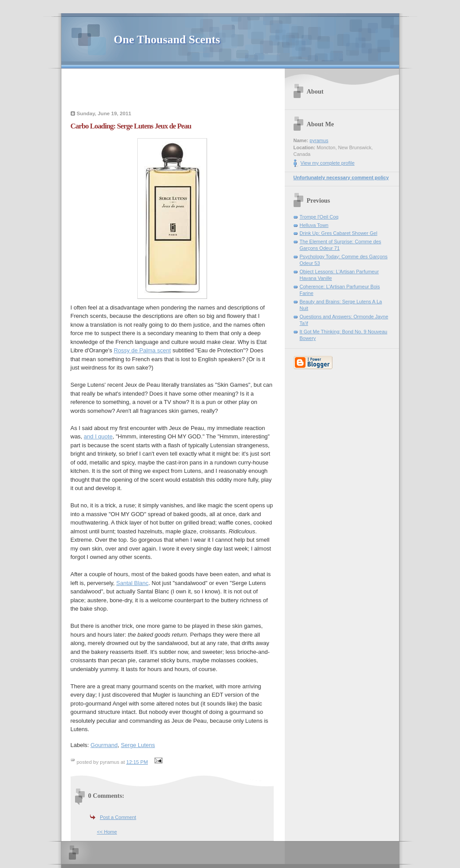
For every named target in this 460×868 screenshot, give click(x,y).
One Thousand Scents (167, 40)
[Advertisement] (172, 91)
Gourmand (104, 745)
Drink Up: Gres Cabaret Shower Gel (339, 233)
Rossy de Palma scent (142, 350)
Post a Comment (118, 817)
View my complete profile (328, 163)
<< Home (107, 832)
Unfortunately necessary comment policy (341, 177)
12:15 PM (137, 762)
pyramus (319, 140)
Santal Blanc (132, 583)
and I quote (98, 436)
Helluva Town (314, 225)
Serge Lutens (138, 745)
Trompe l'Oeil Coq (319, 217)
